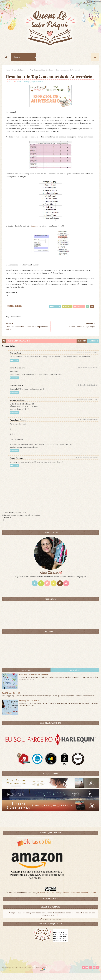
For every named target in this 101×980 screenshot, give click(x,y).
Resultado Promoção (20, 70)
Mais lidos (26, 677)
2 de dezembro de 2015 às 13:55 (87, 406)
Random (35, 232)
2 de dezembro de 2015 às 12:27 (87, 374)
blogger (82, 347)
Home (8, 70)
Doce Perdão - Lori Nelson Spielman (34, 681)
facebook (93, 347)
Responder (14, 367)
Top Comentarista (37, 70)
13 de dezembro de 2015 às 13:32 (87, 464)
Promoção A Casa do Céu (29, 707)
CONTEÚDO (75, 677)
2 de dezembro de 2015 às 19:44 (87, 426)
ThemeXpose (6, 974)
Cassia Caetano (16, 465)
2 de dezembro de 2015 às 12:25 (87, 359)
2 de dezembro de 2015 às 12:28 (87, 392)
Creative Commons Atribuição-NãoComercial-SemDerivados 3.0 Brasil (67, 899)
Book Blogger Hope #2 (11, 700)
